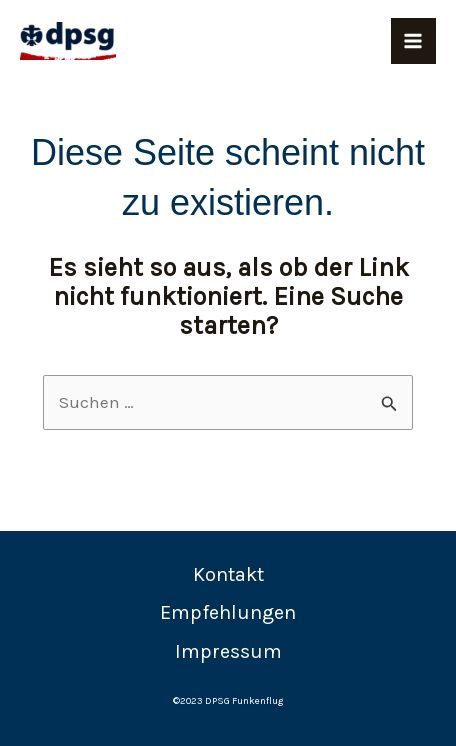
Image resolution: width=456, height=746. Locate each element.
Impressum (228, 651)
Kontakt (228, 574)
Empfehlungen (228, 612)
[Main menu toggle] (414, 41)
